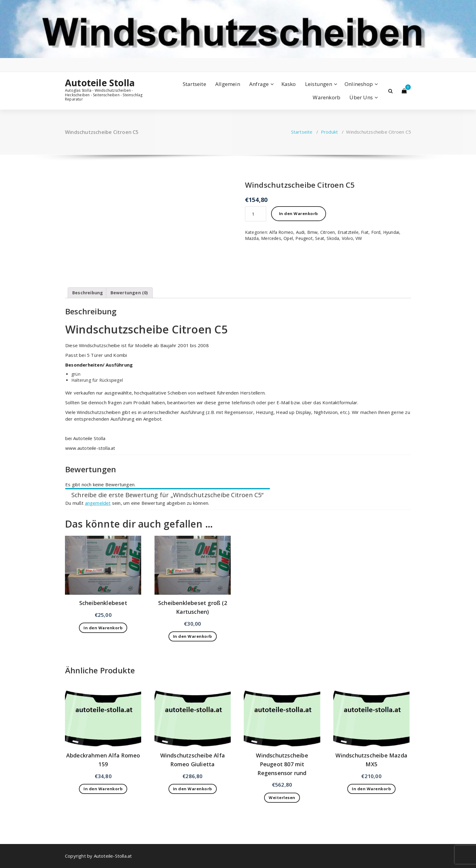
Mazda (252, 238)
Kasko (289, 84)
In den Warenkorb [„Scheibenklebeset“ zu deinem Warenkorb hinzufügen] (103, 628)
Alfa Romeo (281, 232)
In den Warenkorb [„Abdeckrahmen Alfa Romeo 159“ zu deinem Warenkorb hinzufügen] (103, 789)
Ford (376, 232)
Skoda (333, 238)
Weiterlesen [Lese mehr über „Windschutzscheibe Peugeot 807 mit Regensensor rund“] (282, 798)
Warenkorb (326, 97)
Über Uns (361, 97)
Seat (320, 238)
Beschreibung (88, 293)
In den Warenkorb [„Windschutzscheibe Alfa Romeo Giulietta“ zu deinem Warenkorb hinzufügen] (193, 789)
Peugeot (304, 238)
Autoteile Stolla (100, 83)
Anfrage (259, 84)
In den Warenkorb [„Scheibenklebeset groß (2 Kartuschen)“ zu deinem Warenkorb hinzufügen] (193, 636)
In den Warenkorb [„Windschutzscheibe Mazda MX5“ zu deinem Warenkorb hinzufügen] (371, 789)
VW (359, 238)
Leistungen (319, 84)
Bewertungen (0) (129, 293)
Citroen (328, 232)
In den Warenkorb (299, 214)
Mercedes (271, 238)
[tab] (88, 293)
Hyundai (391, 232)
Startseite (194, 84)
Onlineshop (359, 84)
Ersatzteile (348, 232)
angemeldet (98, 503)
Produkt (329, 132)
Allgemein (228, 84)
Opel (288, 238)
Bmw (313, 232)
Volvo (347, 238)
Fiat (365, 232)
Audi (300, 232)
